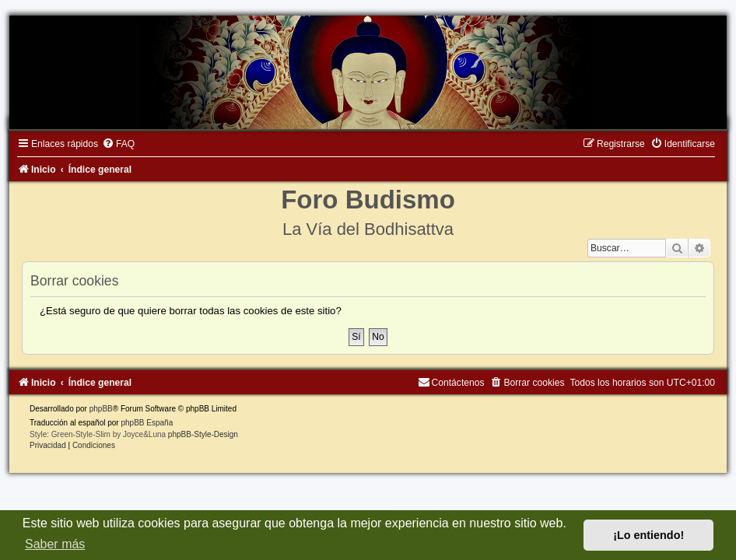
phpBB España (147, 423)
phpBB (101, 409)
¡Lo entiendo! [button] (648, 535)
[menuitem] (118, 144)
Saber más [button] (55, 544)
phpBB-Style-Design (203, 434)
